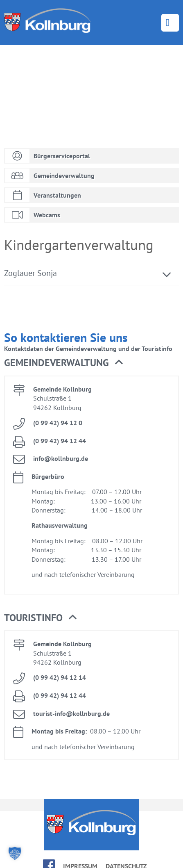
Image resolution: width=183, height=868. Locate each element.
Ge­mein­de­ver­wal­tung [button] (63, 363)
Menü (170, 23)
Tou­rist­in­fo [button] (40, 618)
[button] (15, 853)
